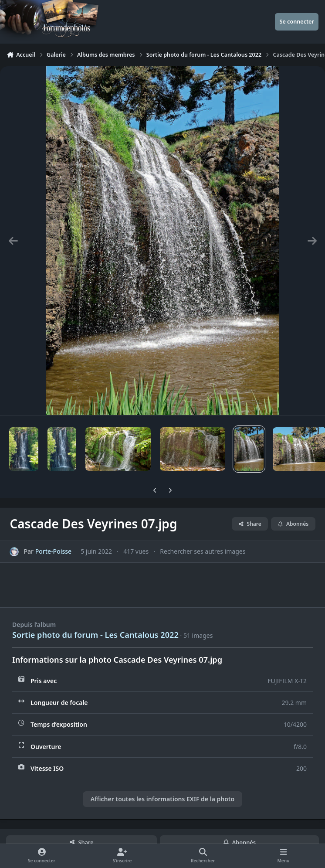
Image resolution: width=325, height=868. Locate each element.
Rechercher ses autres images (203, 551)
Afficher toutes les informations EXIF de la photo (162, 799)
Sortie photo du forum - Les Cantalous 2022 (95, 635)
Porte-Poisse (53, 551)
